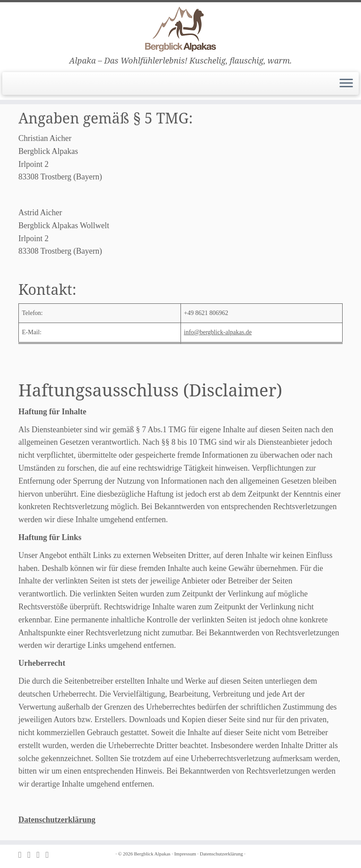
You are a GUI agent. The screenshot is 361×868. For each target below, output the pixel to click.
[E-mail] (32, 855)
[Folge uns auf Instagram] (50, 855)
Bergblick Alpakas (152, 854)
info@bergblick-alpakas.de (218, 332)
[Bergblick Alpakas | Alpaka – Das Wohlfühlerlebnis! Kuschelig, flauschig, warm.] (180, 29)
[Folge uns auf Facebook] (41, 855)
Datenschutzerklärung (57, 820)
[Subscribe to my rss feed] (23, 855)
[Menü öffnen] (346, 84)
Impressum (185, 854)
